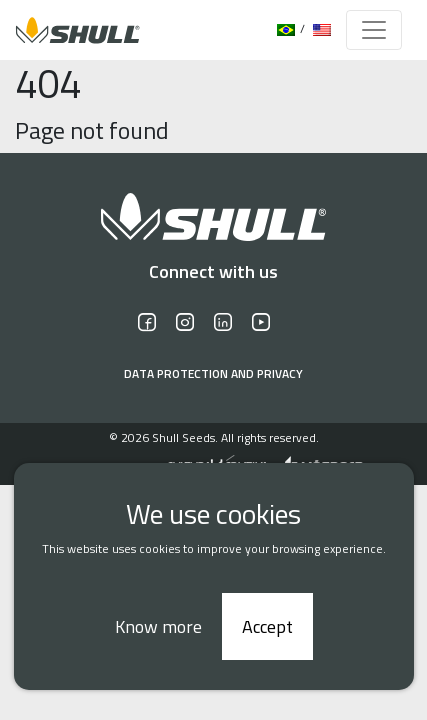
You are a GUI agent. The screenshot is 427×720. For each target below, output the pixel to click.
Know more (158, 626)
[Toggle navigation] (374, 30)
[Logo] (72, 30)
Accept (267, 626)
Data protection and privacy (213, 374)
